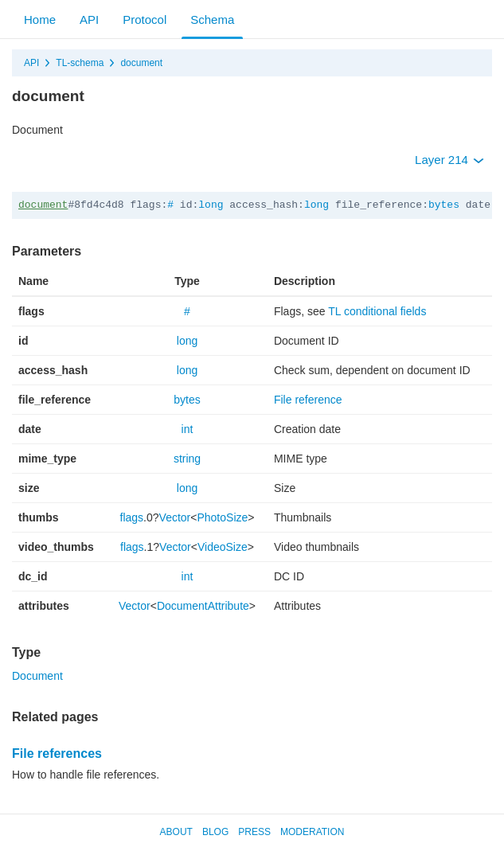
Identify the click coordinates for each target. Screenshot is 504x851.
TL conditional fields (377, 311)
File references (57, 753)
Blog (215, 832)
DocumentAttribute (203, 606)
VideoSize (223, 547)
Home (40, 20)
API (89, 20)
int (188, 429)
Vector (175, 517)
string (187, 459)
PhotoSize (222, 517)
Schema (212, 20)
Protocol (145, 20)
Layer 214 (449, 160)
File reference (308, 400)
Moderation (312, 832)
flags (132, 517)
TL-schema (80, 63)
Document (37, 676)
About (176, 832)
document (141, 63)
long (211, 205)
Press (254, 832)
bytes (444, 205)
